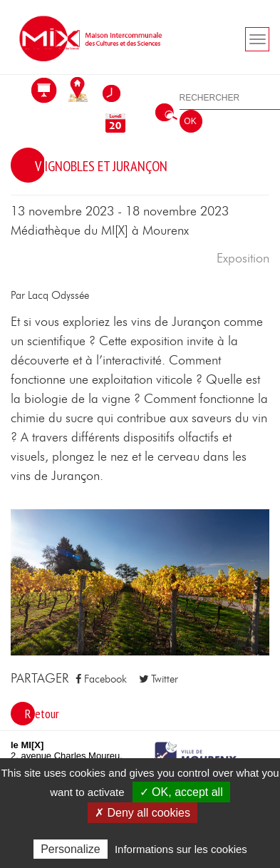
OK (190, 121)
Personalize (71, 849)
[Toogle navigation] (257, 39)
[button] (140, 581)
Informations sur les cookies (181, 849)
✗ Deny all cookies (142, 813)
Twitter (159, 679)
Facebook (101, 679)
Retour (42, 714)
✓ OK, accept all (181, 792)
